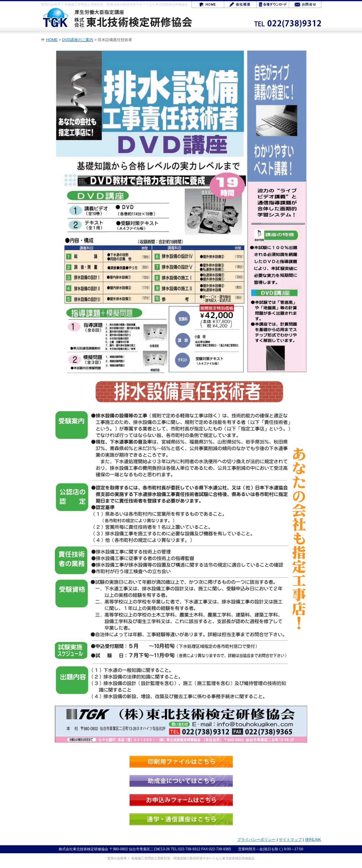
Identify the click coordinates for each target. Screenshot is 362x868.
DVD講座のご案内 (77, 40)
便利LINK (313, 840)
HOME (52, 40)
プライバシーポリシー (256, 840)
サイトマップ (290, 840)
